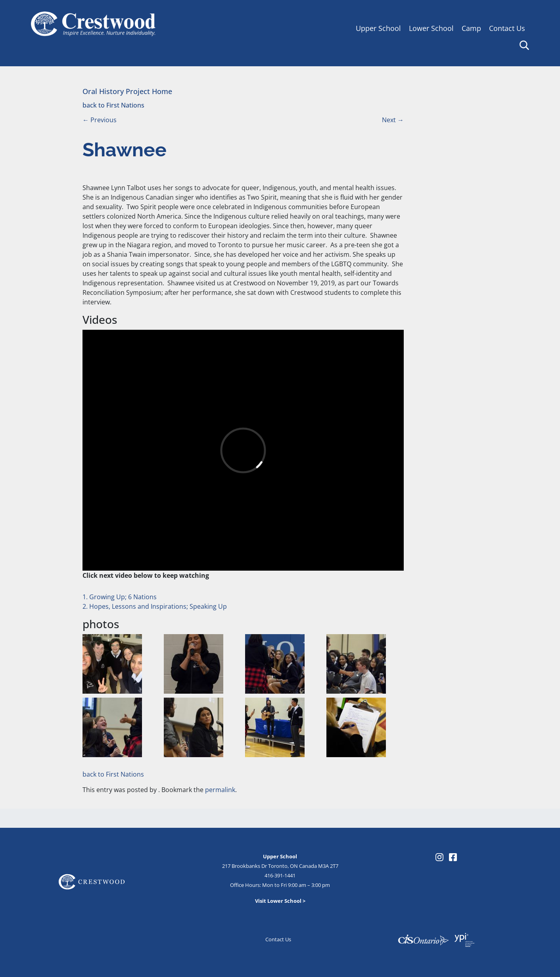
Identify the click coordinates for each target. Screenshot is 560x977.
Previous (100, 120)
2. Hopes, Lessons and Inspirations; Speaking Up (155, 606)
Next (393, 120)
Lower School (431, 28)
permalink (220, 790)
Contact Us (507, 28)
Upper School (378, 28)
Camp (471, 28)
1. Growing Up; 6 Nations (120, 597)
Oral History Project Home (127, 91)
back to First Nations (113, 105)
